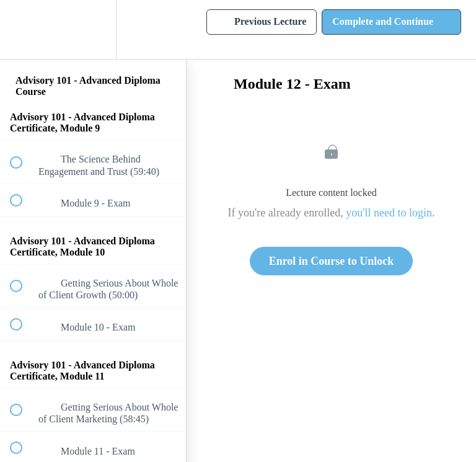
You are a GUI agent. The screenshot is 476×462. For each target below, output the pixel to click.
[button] (23, 29)
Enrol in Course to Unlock (332, 261)
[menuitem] (93, 29)
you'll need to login (389, 213)
